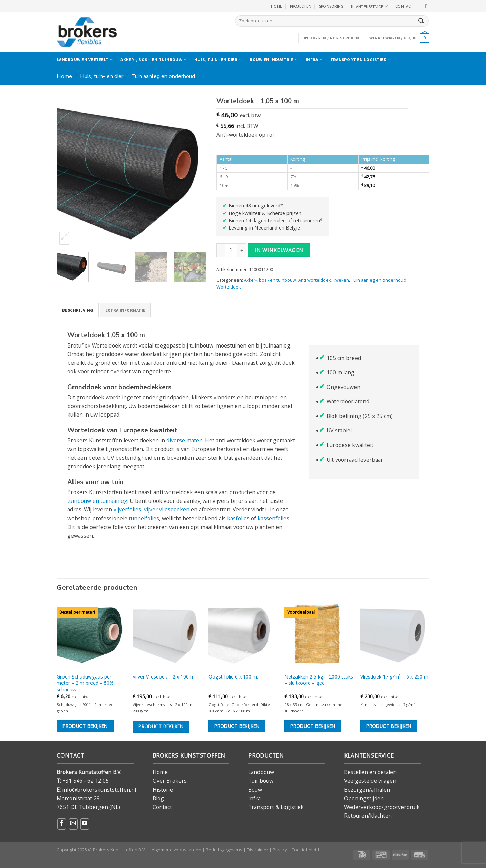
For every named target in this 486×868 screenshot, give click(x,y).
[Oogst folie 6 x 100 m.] (243, 635)
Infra (314, 60)
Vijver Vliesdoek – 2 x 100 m (164, 677)
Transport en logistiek (361, 60)
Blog (158, 798)
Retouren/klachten (368, 816)
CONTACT (404, 6)
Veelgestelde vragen (370, 781)
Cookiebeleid (305, 850)
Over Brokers (170, 781)
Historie (163, 790)
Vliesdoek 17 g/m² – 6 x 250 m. (395, 677)
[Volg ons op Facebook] (426, 6)
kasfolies (238, 518)
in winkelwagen (279, 250)
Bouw (255, 790)
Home (64, 76)
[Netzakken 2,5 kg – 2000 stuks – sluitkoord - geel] (319, 635)
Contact (162, 807)
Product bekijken (85, 726)
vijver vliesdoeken (167, 509)
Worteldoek (229, 287)
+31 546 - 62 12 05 (86, 781)
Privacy (280, 850)
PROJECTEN (301, 6)
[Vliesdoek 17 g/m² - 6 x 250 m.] (395, 635)
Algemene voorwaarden (176, 850)
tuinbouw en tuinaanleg (97, 501)
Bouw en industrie (274, 60)
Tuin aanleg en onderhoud (163, 76)
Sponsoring (331, 6)
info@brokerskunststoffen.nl (99, 790)
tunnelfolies (144, 518)
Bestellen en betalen (370, 772)
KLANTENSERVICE (369, 6)
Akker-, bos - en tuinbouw (270, 280)
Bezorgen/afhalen (367, 790)
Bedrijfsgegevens (224, 850)
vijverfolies (127, 509)
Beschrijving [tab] (78, 310)
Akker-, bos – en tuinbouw (154, 60)
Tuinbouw (261, 781)
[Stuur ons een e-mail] (73, 824)
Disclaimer (257, 850)
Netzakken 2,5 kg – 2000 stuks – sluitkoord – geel (319, 680)
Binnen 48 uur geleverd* (256, 206)
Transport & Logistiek (276, 807)
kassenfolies (273, 518)
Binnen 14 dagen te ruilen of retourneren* (276, 220)
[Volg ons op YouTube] (85, 824)
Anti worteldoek (314, 280)
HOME (277, 6)
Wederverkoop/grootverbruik (382, 807)
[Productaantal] (231, 250)
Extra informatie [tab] (125, 310)
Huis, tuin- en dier (218, 60)
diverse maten (184, 440)
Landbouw (261, 772)
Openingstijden (364, 798)
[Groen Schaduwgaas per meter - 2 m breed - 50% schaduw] (91, 635)
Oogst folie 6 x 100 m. (233, 677)
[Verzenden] (421, 21)
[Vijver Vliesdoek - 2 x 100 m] (167, 635)
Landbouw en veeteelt (85, 60)
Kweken (341, 280)
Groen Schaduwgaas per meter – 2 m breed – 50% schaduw (85, 683)
